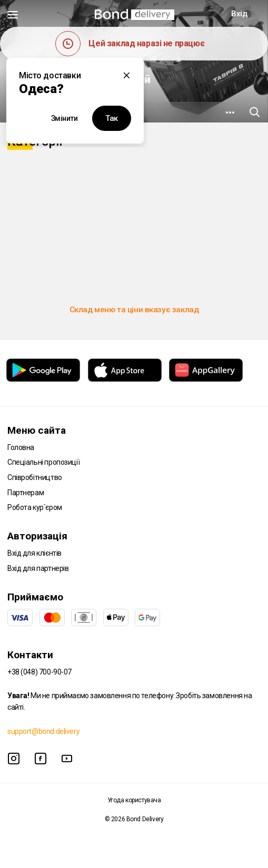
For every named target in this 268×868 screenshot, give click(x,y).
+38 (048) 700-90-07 (39, 672)
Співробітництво (35, 477)
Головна (21, 447)
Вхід (239, 14)
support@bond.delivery (43, 731)
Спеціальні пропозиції (43, 462)
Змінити (64, 118)
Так (112, 118)
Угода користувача (134, 800)
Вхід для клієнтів (34, 553)
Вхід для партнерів (38, 568)
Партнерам (26, 493)
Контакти (30, 655)
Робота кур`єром (35, 507)
